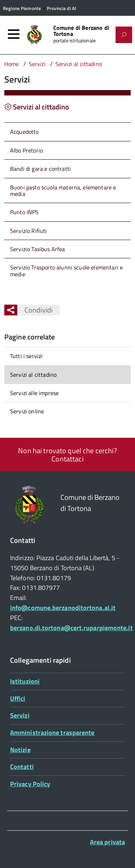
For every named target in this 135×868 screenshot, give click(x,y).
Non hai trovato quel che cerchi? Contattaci (67, 455)
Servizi (20, 715)
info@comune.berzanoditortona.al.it (63, 608)
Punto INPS (24, 212)
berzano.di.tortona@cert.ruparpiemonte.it (71, 628)
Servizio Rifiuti (29, 231)
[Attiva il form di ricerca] (124, 35)
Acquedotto (24, 132)
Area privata (107, 842)
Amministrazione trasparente (52, 733)
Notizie (20, 750)
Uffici (18, 698)
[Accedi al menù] (14, 34)
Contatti (22, 767)
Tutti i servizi (26, 356)
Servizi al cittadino (33, 375)
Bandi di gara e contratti (40, 169)
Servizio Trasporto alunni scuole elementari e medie (66, 271)
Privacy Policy (30, 784)
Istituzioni (25, 681)
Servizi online (27, 411)
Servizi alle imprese (34, 393)
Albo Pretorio (26, 150)
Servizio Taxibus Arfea (38, 249)
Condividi (35, 310)
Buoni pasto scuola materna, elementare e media (63, 191)
